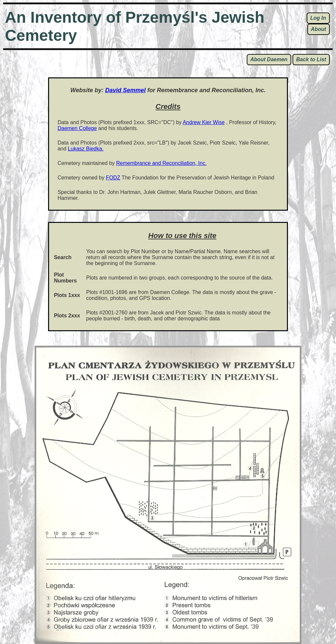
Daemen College (77, 128)
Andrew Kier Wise (204, 122)
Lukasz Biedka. (86, 149)
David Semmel (125, 90)
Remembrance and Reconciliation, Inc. (162, 163)
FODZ (113, 178)
